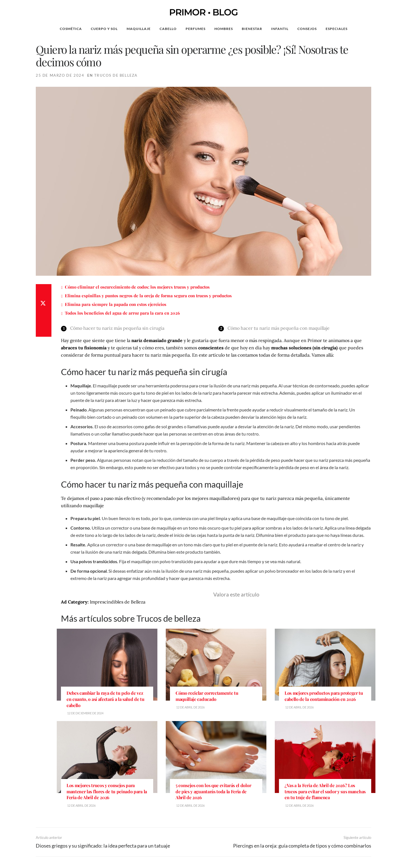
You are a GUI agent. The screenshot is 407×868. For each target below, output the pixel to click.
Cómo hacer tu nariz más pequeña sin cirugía (117, 328)
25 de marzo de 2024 (60, 75)
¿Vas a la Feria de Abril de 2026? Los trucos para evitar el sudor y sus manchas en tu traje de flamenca (325, 791)
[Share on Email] (44, 331)
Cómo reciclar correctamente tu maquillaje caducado (207, 696)
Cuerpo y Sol (104, 29)
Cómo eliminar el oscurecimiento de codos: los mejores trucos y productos (137, 287)
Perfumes (196, 29)
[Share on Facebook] (44, 291)
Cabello (168, 29)
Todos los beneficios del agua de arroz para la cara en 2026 (122, 313)
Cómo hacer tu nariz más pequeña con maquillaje (279, 328)
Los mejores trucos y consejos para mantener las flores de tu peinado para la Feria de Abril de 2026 (107, 791)
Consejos (307, 29)
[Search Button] (377, 29)
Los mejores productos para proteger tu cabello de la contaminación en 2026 (324, 696)
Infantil (280, 29)
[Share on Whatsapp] (44, 318)
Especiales (337, 29)
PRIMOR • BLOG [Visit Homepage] (203, 12)
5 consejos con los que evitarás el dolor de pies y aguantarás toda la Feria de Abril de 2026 (213, 791)
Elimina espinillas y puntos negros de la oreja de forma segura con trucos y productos (148, 296)
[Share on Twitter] (44, 304)
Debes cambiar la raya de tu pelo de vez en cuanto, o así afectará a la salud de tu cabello (106, 699)
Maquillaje (139, 29)
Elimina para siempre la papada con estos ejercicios (116, 304)
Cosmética (71, 29)
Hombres (224, 29)
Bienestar (252, 29)
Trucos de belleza (116, 75)
